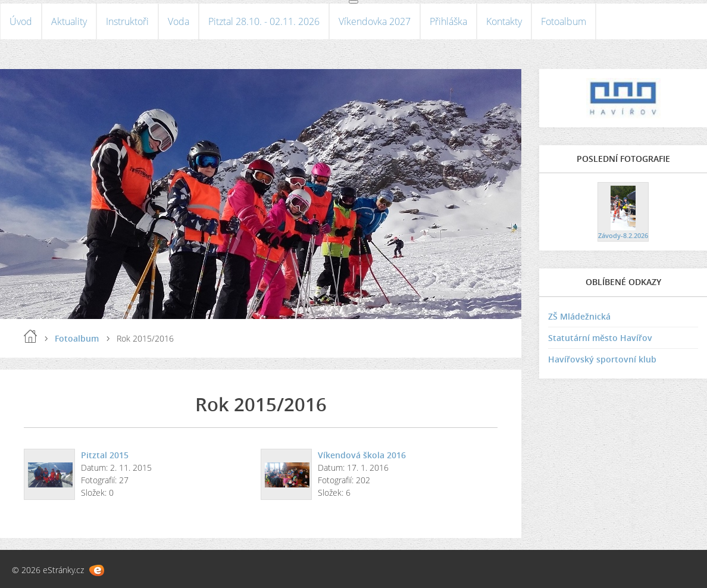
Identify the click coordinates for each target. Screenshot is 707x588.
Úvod (21, 21)
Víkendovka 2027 (375, 21)
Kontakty (504, 21)
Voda (179, 21)
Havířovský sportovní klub (602, 359)
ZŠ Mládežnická (579, 316)
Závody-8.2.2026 (623, 235)
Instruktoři (127, 21)
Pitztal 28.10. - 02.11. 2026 (264, 21)
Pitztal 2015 (105, 455)
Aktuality (69, 21)
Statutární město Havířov (600, 338)
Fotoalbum (564, 21)
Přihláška (448, 21)
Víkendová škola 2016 (362, 455)
